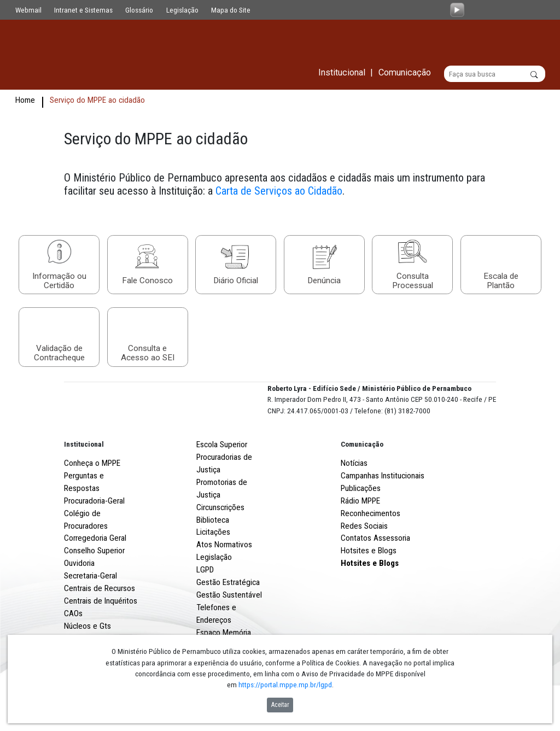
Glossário (139, 10)
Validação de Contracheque (59, 354)
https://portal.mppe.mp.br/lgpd (285, 685)
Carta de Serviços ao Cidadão (279, 191)
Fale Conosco (147, 281)
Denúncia (324, 281)
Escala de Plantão (501, 281)
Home (25, 101)
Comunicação (362, 484)
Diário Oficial (236, 281)
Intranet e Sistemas (83, 10)
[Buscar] (495, 74)
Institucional (84, 484)
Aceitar (280, 705)
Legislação (182, 10)
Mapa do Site (231, 10)
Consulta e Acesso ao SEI (148, 354)
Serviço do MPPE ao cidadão (97, 101)
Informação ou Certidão (59, 281)
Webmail (28, 10)
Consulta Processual (413, 281)
